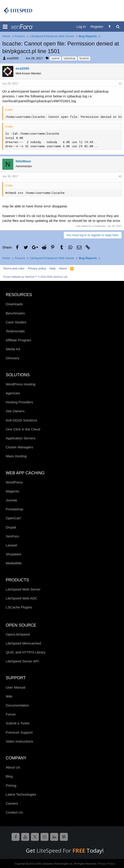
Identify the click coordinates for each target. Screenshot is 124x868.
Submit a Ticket (18, 723)
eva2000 (13, 58)
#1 (120, 84)
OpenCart (13, 518)
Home (63, 268)
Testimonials (15, 331)
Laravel (11, 545)
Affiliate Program (19, 340)
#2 (120, 176)
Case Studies (16, 322)
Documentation (17, 705)
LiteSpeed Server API (22, 661)
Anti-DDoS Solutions (22, 420)
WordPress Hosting (21, 384)
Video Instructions (19, 741)
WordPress (14, 482)
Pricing (11, 785)
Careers (12, 803)
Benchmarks (15, 313)
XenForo (12, 536)
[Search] (118, 27)
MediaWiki (14, 563)
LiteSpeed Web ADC (22, 598)
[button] (5, 27)
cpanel (55, 58)
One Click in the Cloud (23, 429)
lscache (84, 58)
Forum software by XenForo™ (36, 277)
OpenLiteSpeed (18, 634)
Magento (12, 491)
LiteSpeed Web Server (23, 589)
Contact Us (14, 812)
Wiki (9, 696)
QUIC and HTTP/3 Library (26, 652)
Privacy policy (37, 268)
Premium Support (19, 732)
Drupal (11, 527)
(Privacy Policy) (106, 864)
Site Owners (15, 411)
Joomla (11, 500)
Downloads (14, 304)
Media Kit (13, 349)
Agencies (13, 393)
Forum (11, 714)
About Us (13, 767)
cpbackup (69, 58)
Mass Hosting (16, 456)
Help (53, 268)
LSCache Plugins (19, 607)
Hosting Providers (19, 402)
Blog (9, 776)
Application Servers (21, 438)
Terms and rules (14, 268)
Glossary (13, 358)
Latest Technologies (21, 794)
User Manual (16, 687)
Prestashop (14, 509)
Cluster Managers (19, 447)
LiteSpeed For (62, 850)
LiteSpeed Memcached (23, 643)
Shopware (14, 554)
